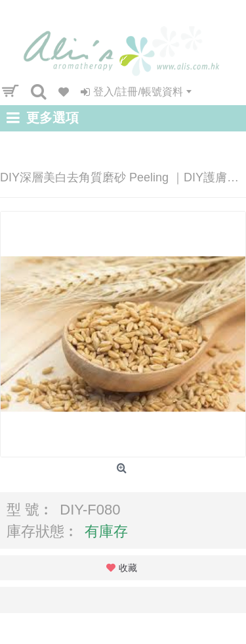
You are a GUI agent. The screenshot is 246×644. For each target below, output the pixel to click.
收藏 (128, 568)
